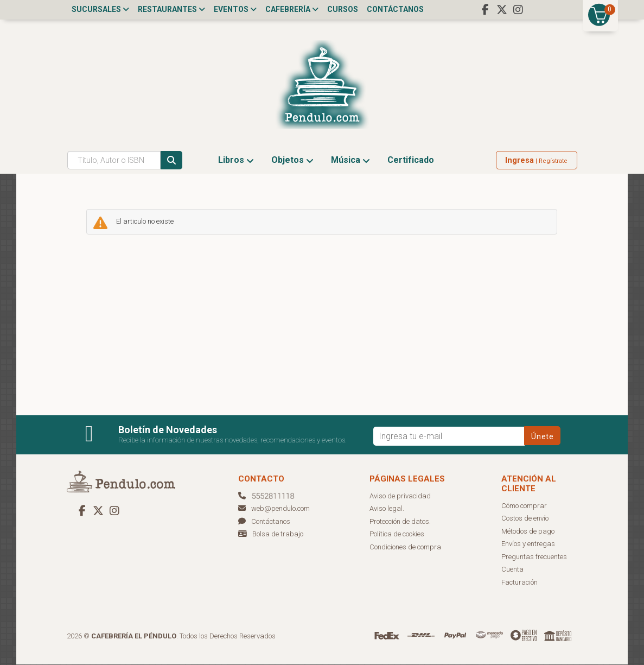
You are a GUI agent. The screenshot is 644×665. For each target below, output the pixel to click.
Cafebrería (292, 9)
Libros (236, 160)
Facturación (519, 583)
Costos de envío (525, 519)
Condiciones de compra (405, 547)
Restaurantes (171, 9)
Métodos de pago (528, 532)
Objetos (292, 160)
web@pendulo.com (274, 509)
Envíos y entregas (528, 544)
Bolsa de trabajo (278, 534)
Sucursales (100, 9)
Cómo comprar (524, 506)
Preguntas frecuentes (534, 557)
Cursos (343, 9)
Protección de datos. (400, 522)
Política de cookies (397, 534)
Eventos (235, 9)
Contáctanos (395, 9)
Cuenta (512, 570)
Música (350, 160)
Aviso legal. (387, 509)
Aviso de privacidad (400, 496)
